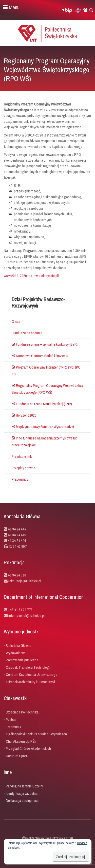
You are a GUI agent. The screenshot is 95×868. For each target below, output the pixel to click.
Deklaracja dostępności (23, 801)
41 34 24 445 (17, 535)
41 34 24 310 (17, 575)
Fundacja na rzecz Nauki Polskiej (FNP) (42, 404)
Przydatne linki (22, 456)
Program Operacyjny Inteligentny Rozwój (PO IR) (46, 371)
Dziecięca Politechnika (22, 712)
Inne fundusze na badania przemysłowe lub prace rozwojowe (45, 441)
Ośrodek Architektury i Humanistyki (30, 682)
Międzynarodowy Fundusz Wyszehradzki (43, 427)
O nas (16, 321)
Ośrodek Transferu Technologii (28, 667)
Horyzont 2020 (24, 415)
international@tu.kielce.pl (26, 615)
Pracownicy (20, 479)
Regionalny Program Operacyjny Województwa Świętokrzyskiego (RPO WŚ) (47, 389)
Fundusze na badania (27, 333)
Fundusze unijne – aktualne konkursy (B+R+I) (46, 344)
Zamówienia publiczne (22, 660)
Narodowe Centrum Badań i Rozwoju (40, 356)
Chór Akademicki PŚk (21, 741)
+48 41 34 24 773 (20, 610)
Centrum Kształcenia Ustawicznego (32, 674)
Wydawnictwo (16, 653)
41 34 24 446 (17, 540)
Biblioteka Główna (19, 645)
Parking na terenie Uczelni (24, 786)
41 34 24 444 (17, 529)
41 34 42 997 (17, 546)
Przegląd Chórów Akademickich (28, 748)
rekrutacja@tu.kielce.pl (25, 581)
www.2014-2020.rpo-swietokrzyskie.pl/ (31, 276)
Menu (11, 7)
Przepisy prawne (23, 468)
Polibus (11, 719)
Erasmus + (14, 727)
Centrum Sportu (17, 756)
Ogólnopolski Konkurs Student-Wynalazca (36, 734)
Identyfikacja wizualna (22, 793)
